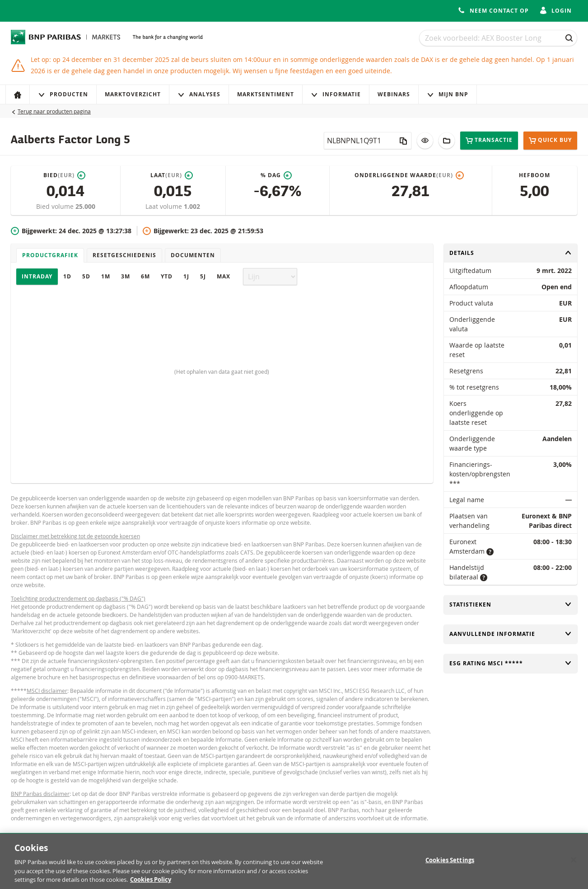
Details (511, 253)
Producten (63, 94)
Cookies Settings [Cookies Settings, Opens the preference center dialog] (450, 865)
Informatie (336, 94)
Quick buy (550, 141)
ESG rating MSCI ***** (511, 663)
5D (86, 276)
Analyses (199, 94)
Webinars (394, 94)
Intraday (37, 276)
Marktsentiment (266, 94)
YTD (167, 276)
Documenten (193, 255)
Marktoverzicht (133, 94)
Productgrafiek (50, 255)
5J (203, 276)
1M (106, 276)
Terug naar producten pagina (54, 111)
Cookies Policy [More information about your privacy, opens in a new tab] (151, 884)
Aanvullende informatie (511, 634)
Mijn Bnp (448, 94)
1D (67, 276)
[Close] (574, 865)
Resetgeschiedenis (124, 255)
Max (224, 276)
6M (145, 276)
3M (126, 276)
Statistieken (511, 604)
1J (186, 276)
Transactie (489, 140)
